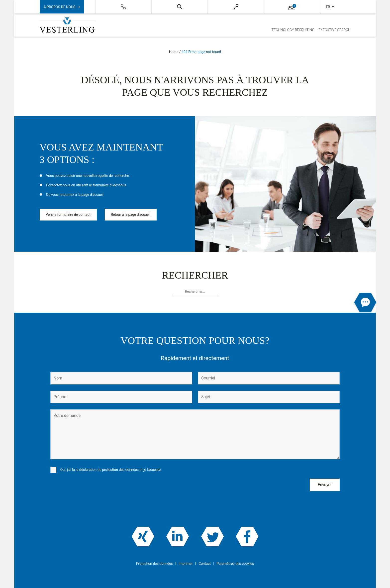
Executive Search (335, 30)
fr (328, 7)
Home (174, 52)
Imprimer (186, 564)
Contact (205, 564)
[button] (180, 7)
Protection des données (154, 564)
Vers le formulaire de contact (68, 215)
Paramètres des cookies (235, 564)
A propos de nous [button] (60, 7)
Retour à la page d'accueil (131, 215)
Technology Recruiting (293, 30)
